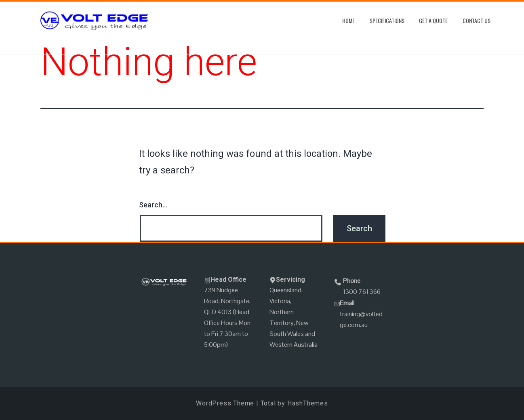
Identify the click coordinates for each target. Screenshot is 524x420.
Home (348, 20)
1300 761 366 (362, 292)
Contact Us (477, 20)
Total (268, 403)
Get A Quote (433, 20)
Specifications (387, 20)
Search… (153, 205)
